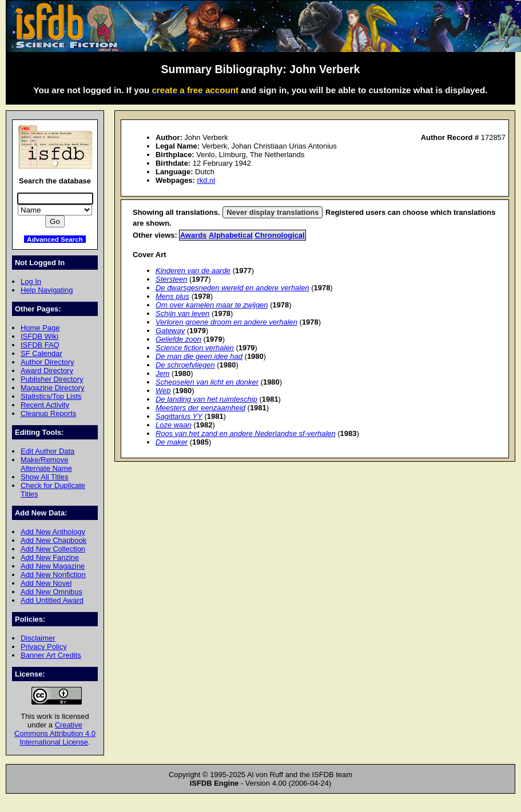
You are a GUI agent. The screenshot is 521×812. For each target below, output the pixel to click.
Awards (194, 235)
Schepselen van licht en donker (207, 382)
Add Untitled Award (52, 600)
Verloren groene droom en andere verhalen (226, 322)
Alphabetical (231, 235)
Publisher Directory (52, 379)
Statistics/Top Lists (51, 396)
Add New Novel (46, 583)
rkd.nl (206, 180)
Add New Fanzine (50, 557)
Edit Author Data (47, 451)
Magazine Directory (53, 388)
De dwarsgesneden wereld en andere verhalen (232, 288)
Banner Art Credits (51, 655)
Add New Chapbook (53, 540)
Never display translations (273, 212)
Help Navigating (47, 290)
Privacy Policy (44, 647)
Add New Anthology (53, 532)
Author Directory (47, 362)
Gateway (170, 331)
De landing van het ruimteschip (206, 399)
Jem (162, 373)
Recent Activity (45, 405)
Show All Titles (45, 477)
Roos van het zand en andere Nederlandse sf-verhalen (246, 433)
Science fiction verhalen (195, 348)
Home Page (40, 328)
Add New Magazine (53, 566)
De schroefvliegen (185, 365)
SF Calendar (41, 353)
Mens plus (172, 296)
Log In (31, 281)
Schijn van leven (182, 313)
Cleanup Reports (48, 413)
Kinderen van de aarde (193, 271)
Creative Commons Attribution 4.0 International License (55, 733)
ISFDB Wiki (39, 336)
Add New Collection (53, 549)
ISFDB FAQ (40, 345)
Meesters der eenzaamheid (200, 408)
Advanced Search (55, 239)
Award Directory (47, 371)
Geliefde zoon (178, 339)
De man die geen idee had (199, 356)
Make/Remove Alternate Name (46, 464)
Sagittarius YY (179, 416)
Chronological (280, 235)
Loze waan (174, 425)
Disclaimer (38, 638)
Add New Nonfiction (53, 575)
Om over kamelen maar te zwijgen (212, 305)
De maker (172, 442)
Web (163, 391)
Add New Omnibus (51, 592)
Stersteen (171, 279)
